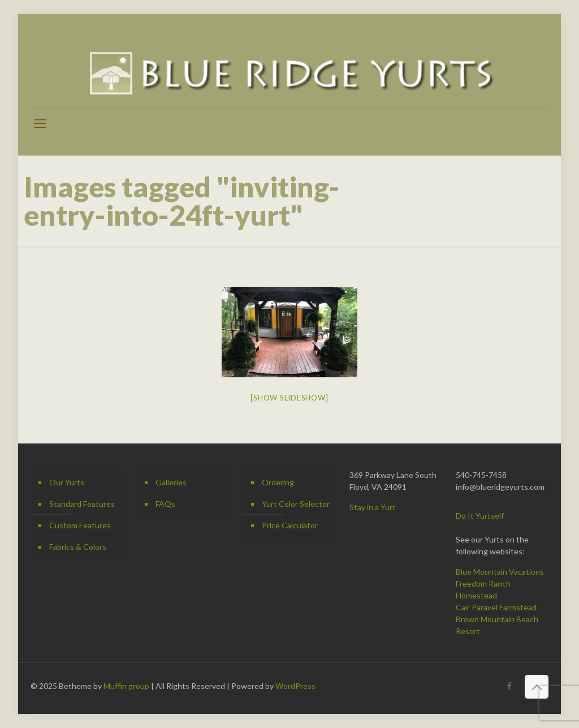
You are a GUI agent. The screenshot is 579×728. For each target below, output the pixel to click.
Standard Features (82, 504)
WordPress (295, 686)
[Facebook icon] (509, 686)
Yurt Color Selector (296, 504)
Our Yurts (67, 482)
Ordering (278, 482)
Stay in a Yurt (373, 507)
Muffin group (126, 686)
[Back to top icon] (537, 687)
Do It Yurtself (480, 516)
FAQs (165, 504)
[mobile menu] (40, 123)
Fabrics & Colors (78, 547)
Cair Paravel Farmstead (496, 607)
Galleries (171, 482)
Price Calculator (290, 525)
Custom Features (80, 525)
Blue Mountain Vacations (500, 572)
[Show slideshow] (289, 398)
